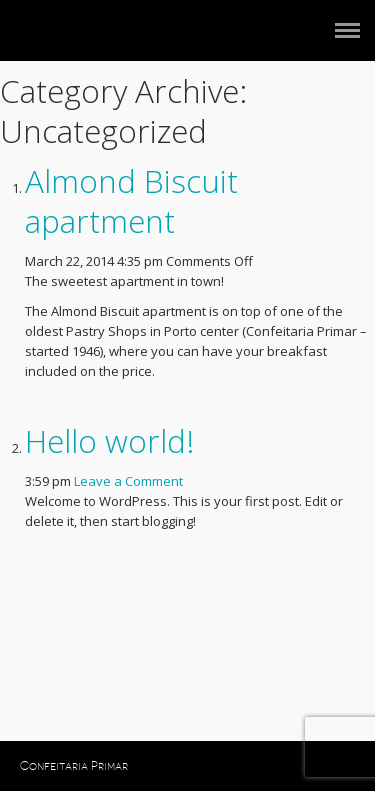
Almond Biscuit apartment (131, 200)
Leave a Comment (128, 481)
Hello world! (109, 440)
